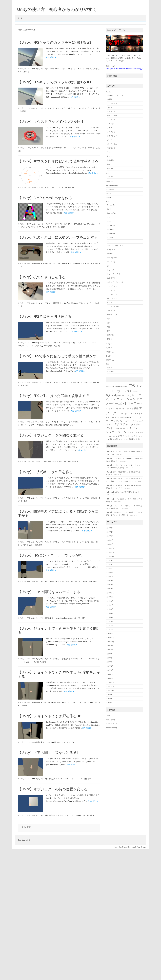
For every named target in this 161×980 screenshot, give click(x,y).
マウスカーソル (93, 148)
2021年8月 (109, 601)
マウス (61, 187)
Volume (110, 254)
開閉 (41, 545)
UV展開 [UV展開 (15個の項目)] (122, 396)
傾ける (27, 72)
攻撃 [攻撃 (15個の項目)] (114, 439)
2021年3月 (109, 621)
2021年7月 (109, 605)
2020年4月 (109, 666)
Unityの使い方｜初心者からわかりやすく (57, 9)
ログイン (109, 715)
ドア (24, 545)
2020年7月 (109, 654)
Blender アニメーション (116, 95)
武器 (55, 346)
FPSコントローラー (84, 69)
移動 (45, 461)
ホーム (20, 18)
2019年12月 (110, 682)
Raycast (92, 659)
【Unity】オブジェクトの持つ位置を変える (53, 789)
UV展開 (110, 99)
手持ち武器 (48, 346)
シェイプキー (112, 116)
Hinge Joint (76, 148)
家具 (92, 264)
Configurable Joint (71, 303)
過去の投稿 (25, 827)
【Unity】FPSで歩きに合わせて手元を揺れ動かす (57, 356)
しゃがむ (96, 69)
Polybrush (111, 229)
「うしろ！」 (71, 69)
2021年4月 (109, 617)
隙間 (65, 461)
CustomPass (112, 213)
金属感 (63, 227)
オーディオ (111, 262)
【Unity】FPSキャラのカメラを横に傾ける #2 (55, 42)
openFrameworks (112, 185)
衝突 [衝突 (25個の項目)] (131, 439)
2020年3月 (109, 670)
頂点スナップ (73, 461)
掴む (84, 815)
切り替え (40, 346)
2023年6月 (109, 573)
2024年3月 (109, 536)
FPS (28, 69)
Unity (33, 69)
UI (108, 241)
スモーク (110, 124)
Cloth (109, 209)
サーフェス (111, 111)
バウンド (83, 703)
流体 (109, 164)
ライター (32, 346)
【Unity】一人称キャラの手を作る (45, 472)
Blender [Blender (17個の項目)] (109, 386)
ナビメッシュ (112, 294)
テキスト (110, 128)
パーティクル (112, 144)
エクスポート (112, 103)
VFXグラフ (56, 343)
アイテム (109, 344)
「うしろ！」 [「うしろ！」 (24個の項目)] (132, 395)
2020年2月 (109, 674)
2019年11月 (110, 686)
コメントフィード (112, 724)
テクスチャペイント (115, 136)
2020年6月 (109, 658)
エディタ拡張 (112, 258)
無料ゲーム (110, 360)
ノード (110, 140)
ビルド (110, 302)
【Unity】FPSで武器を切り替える (45, 316)
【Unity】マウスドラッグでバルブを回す (51, 121)
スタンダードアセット (53, 69)
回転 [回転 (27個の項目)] (110, 439)
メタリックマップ (53, 227)
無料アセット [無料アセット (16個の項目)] (124, 439)
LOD (70, 264)
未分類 (108, 356)
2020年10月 (110, 642)
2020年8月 (109, 650)
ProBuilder (111, 233)
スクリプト (40, 69)
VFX (20, 346)
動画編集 (110, 160)
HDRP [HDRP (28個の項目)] (128, 391)
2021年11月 (110, 593)
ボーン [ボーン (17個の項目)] (138, 432)
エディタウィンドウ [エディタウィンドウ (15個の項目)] (118, 409)
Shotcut (108, 198)
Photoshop (110, 189)
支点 (25, 501)
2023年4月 (109, 581)
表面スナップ (53, 461)
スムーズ (73, 618)
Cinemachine (112, 205)
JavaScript (109, 181)
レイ (33, 662)
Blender (108, 92)
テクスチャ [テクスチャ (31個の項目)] (121, 424)
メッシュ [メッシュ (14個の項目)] (130, 436)
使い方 (110, 156)
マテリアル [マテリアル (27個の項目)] (121, 436)
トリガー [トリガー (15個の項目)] (116, 429)
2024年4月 (109, 532)
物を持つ (90, 815)
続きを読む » (51, 57)
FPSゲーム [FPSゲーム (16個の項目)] (124, 386)
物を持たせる (68, 425)
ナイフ (25, 346)
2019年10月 (110, 690)
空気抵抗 (24, 706)
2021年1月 (109, 629)
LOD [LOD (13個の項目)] (133, 392)
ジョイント (85, 264)
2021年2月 (109, 625)
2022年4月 (109, 589)
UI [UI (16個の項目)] (118, 395)
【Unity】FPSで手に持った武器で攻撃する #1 (54, 396)
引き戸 (39, 662)
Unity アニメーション (43, 343)
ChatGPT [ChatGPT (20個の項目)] (116, 386)
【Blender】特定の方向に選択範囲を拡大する (122, 492)
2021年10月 (110, 597)
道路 (61, 461)
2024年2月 (109, 540)
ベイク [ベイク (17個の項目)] (133, 432)
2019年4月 (109, 699)
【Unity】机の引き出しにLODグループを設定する (58, 237)
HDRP (75, 224)
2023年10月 (110, 556)
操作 (109, 331)
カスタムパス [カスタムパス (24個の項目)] (127, 413)
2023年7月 (109, 568)
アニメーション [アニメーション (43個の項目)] (125, 399)
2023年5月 (109, 577)
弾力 (96, 703)
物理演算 (48, 148)
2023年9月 (109, 560)
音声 (90, 779)
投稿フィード (111, 720)
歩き (27, 385)
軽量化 (45, 264)
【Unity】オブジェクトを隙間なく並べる (51, 435)
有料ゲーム (110, 352)
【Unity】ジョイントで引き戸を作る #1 (50, 716)
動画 (109, 319)
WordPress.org (111, 728)
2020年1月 (109, 678)
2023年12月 (110, 548)
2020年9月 (109, 646)
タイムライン (112, 286)
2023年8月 (109, 564)
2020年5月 (109, 662)
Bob (75, 382)
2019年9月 (109, 695)
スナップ (39, 461)
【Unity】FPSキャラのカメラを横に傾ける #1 (55, 82)
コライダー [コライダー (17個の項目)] (119, 417)
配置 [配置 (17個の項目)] (136, 439)
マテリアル (59, 224)
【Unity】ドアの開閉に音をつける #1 (48, 753)
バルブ (84, 148)
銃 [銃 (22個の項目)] (139, 439)
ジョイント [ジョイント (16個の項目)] (120, 421)
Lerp (58, 618)
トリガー (30, 545)
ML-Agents (111, 225)
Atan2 (47, 187)
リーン (21, 72)
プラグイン (111, 176)
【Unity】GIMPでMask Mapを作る (45, 198)
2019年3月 (109, 703)
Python (108, 193)
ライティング (112, 315)
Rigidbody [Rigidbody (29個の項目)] (111, 395)
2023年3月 (109, 585)
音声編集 (110, 371)
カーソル (54, 187)
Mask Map (82, 224)
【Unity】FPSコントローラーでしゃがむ (50, 555)
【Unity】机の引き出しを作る (42, 277)
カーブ (110, 107)
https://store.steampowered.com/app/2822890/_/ (124, 69)
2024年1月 (109, 544)
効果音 (110, 367)
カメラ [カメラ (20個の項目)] (138, 414)
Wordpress (142, 847)
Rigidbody (76, 264)
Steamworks (112, 237)
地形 (109, 327)
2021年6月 (109, 609)
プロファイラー (113, 306)
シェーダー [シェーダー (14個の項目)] (127, 418)
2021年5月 (109, 613)
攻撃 (56, 425)
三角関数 (68, 187)
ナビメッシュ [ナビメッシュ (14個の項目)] (124, 429)
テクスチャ (50, 224)
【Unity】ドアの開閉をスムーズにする (49, 592)
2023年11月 (110, 552)
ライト (110, 152)
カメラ (110, 266)
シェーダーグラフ (114, 274)
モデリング (111, 148)
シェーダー (41, 224)
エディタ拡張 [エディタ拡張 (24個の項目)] (132, 408)
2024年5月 (109, 528)
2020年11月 (110, 638)
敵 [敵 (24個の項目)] (117, 439)
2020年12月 (110, 634)
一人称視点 (39, 425)
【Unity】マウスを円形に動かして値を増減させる (58, 161)
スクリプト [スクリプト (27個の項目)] (131, 421)
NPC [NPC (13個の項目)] (136, 392)
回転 (24, 111)
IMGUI (109, 221)
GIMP (29, 224)
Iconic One (118, 847)
